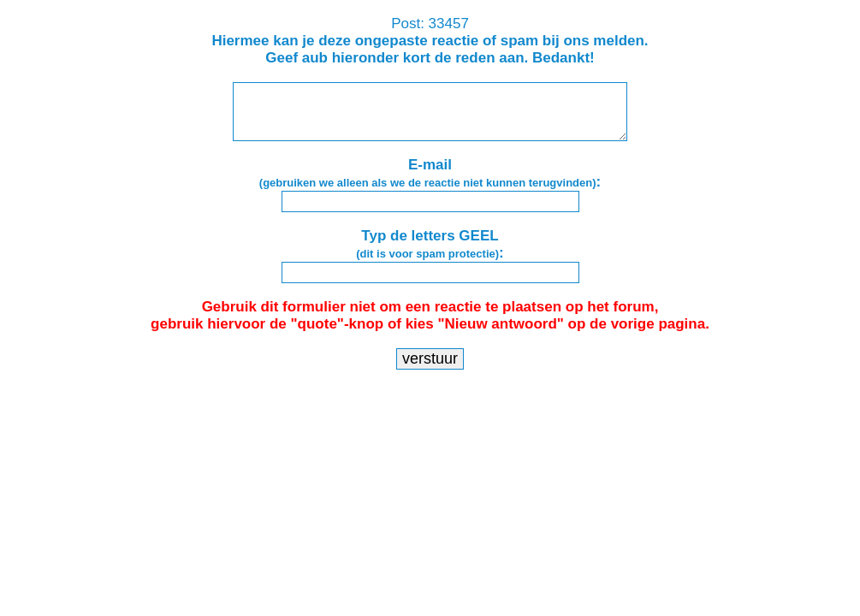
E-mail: (430, 173)
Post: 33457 (430, 41)
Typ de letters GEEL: (430, 244)
